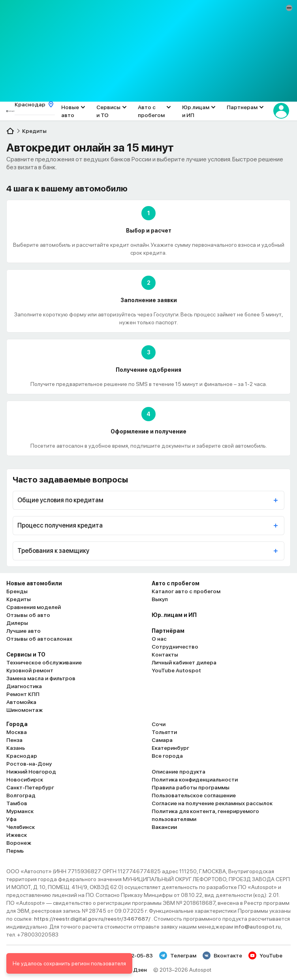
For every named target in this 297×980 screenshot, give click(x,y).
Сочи (159, 724)
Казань (16, 748)
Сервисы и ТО (108, 111)
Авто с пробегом (151, 111)
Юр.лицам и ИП (196, 111)
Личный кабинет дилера (184, 662)
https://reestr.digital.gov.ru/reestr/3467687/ (93, 919)
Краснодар (22, 756)
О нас (159, 639)
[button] (289, 8)
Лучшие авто (23, 631)
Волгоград (21, 795)
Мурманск (20, 811)
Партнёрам (168, 631)
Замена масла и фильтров (41, 678)
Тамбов (17, 803)
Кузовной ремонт (30, 670)
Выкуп (160, 599)
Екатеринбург (170, 748)
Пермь (15, 851)
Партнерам (242, 107)
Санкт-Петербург (30, 787)
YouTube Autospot (176, 670)
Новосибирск (25, 779)
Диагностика (24, 686)
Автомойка (21, 702)
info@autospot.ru (258, 927)
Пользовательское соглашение (194, 795)
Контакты (165, 655)
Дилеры (17, 623)
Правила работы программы (191, 787)
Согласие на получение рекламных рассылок (212, 803)
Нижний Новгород (31, 772)
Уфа (11, 819)
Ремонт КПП (23, 694)
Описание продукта (179, 772)
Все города (167, 756)
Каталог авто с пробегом (186, 591)
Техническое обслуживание (44, 662)
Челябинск (21, 827)
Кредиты (19, 599)
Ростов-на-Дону (29, 764)
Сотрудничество (175, 647)
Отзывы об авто (28, 615)
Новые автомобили (34, 583)
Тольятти (164, 732)
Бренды (17, 591)
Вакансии (164, 827)
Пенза (14, 740)
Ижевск (17, 835)
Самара (162, 740)
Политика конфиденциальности (195, 779)
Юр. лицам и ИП (174, 615)
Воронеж (19, 843)
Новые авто (70, 111)
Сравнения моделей (34, 607)
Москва (17, 732)
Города (17, 724)
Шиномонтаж (24, 710)
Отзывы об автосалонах (39, 639)
